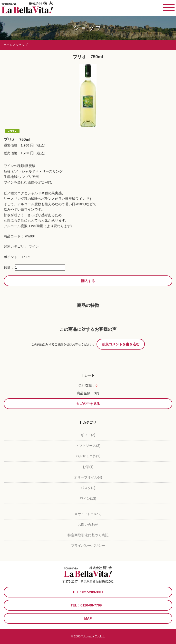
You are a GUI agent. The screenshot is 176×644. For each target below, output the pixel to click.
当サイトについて (88, 514)
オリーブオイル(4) (88, 477)
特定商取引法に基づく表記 (88, 535)
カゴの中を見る (88, 404)
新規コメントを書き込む (121, 344)
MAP (88, 618)
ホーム (8, 45)
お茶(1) (88, 467)
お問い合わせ (88, 525)
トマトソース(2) (88, 446)
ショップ (88, 28)
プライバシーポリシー (88, 546)
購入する (88, 281)
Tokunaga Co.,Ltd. (93, 636)
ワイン (34, 246)
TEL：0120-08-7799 (86, 605)
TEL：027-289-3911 (88, 592)
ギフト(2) (88, 435)
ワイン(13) (88, 498)
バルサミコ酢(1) (88, 456)
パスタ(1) (88, 488)
